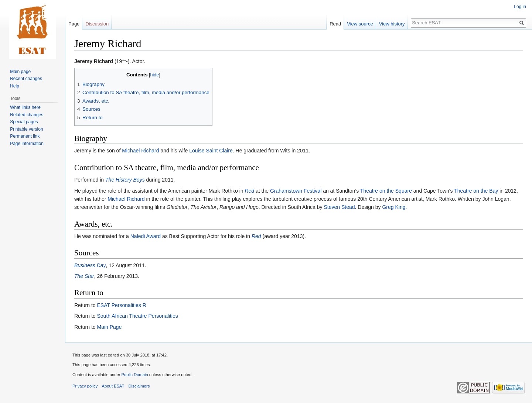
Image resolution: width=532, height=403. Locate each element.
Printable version (26, 129)
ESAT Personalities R (121, 305)
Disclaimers (139, 386)
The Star (84, 276)
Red (249, 191)
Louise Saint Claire (211, 151)
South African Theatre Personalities (137, 316)
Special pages (24, 122)
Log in (520, 7)
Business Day (90, 265)
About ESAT (113, 386)
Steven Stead (339, 207)
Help (15, 86)
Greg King (394, 207)
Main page (20, 72)
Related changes (27, 115)
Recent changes (26, 79)
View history (392, 24)
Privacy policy (85, 386)
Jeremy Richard (94, 61)
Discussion (97, 24)
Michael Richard (140, 151)
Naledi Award (146, 236)
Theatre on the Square (386, 191)
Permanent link (25, 136)
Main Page (109, 327)
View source (360, 24)
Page (74, 24)
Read (335, 24)
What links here (25, 107)
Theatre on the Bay (476, 191)
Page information (27, 144)
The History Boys (125, 180)
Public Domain (134, 375)
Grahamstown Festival (296, 191)
